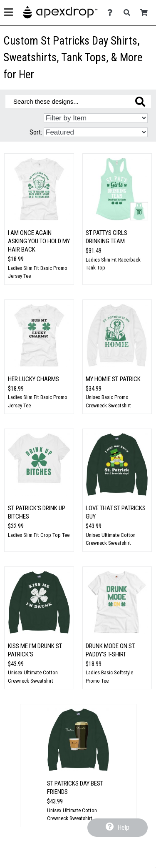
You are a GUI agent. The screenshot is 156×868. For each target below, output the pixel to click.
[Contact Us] (112, 13)
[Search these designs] (78, 101)
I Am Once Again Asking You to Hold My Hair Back (39, 241)
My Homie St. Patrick (113, 379)
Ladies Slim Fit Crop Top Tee (39, 535)
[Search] (129, 13)
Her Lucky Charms (33, 379)
